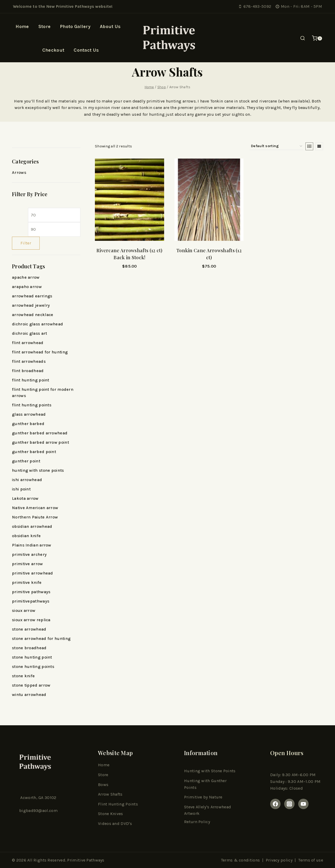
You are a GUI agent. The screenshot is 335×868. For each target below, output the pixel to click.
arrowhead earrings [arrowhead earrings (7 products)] (32, 296)
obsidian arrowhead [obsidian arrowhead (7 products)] (32, 526)
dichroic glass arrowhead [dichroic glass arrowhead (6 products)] (37, 324)
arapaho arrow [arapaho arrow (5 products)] (27, 287)
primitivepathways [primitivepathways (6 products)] (31, 601)
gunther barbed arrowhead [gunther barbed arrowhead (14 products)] (40, 433)
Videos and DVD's (115, 823)
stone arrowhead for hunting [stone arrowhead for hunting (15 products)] (41, 638)
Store (45, 26)
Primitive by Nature (203, 797)
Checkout (53, 50)
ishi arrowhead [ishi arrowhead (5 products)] (27, 480)
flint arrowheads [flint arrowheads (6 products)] (29, 361)
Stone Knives (111, 814)
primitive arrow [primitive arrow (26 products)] (27, 564)
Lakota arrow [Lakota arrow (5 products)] (25, 498)
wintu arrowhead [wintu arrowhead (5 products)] (29, 695)
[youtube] (303, 804)
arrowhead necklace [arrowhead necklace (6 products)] (33, 315)
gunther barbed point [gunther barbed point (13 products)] (34, 452)
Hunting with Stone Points (210, 771)
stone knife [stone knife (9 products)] (23, 676)
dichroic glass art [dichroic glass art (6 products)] (29, 333)
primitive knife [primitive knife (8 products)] (27, 582)
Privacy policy (279, 860)
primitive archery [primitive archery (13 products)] (29, 554)
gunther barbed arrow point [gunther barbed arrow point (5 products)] (40, 442)
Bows (103, 785)
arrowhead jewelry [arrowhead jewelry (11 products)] (31, 305)
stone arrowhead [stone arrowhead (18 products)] (29, 629)
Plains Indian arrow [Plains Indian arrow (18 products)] (32, 545)
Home (22, 26)
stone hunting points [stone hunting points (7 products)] (33, 667)
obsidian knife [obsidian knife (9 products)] (26, 536)
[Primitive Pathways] (167, 38)
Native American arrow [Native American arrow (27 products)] (35, 508)
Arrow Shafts (110, 794)
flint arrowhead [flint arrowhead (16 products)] (28, 343)
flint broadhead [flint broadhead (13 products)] (28, 371)
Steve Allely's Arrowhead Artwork (208, 810)
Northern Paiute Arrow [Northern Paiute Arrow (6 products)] (35, 517)
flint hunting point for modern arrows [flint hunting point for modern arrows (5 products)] (43, 392)
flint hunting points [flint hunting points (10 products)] (32, 405)
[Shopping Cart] (317, 38)
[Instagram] (289, 804)
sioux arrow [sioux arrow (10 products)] (24, 610)
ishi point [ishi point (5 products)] (21, 489)
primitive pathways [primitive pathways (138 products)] (31, 592)
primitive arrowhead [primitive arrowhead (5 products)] (33, 573)
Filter (26, 243)
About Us (110, 26)
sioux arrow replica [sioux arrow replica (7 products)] (31, 620)
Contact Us (86, 50)
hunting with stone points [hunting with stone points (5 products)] (38, 470)
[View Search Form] (303, 38)
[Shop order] (277, 146)
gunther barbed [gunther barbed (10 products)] (28, 424)
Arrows (19, 172)
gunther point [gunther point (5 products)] (26, 461)
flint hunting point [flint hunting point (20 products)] (31, 380)
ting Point (126, 804)
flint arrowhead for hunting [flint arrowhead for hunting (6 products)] (40, 352)
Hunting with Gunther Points (205, 784)
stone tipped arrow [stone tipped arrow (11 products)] (31, 685)
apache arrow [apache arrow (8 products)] (26, 277)
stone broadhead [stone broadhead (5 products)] (29, 648)
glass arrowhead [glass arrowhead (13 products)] (29, 414)
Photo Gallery (75, 26)
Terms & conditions (240, 860)
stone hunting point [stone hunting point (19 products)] (32, 657)
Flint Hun (107, 804)
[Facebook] (275, 804)
